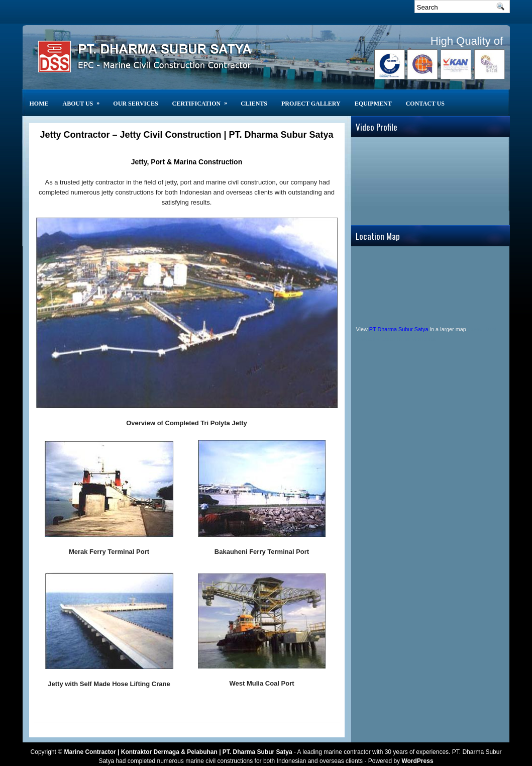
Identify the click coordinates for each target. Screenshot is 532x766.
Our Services (135, 104)
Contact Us (425, 104)
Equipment (373, 104)
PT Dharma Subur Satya (399, 329)
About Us (85, 98)
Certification (203, 98)
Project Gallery (311, 104)
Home (39, 104)
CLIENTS (254, 104)
